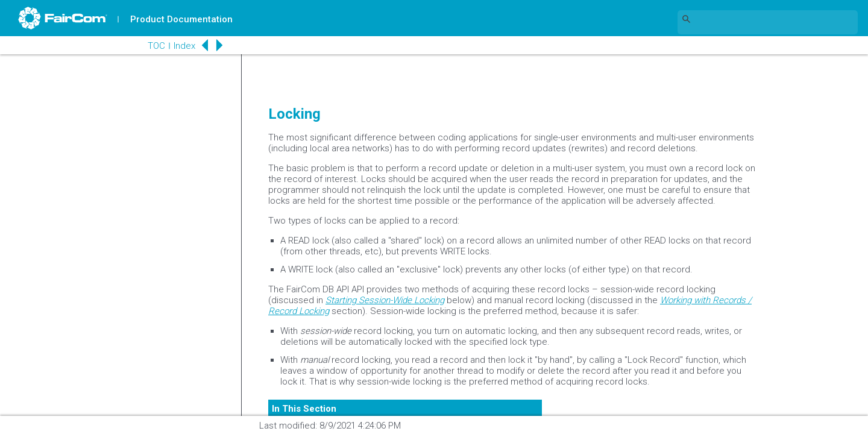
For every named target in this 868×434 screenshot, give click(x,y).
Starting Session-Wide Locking (385, 300)
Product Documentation (181, 19)
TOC (156, 46)
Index (184, 46)
